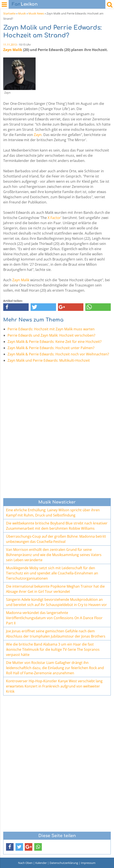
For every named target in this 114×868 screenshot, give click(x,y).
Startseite (9, 13)
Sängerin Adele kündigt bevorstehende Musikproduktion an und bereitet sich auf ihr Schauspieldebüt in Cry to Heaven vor (56, 602)
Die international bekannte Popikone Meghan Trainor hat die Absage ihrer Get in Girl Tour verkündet (55, 589)
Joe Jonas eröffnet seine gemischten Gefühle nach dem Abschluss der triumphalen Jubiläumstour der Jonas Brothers (56, 634)
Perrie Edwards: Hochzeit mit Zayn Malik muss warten (51, 329)
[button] (16, 307)
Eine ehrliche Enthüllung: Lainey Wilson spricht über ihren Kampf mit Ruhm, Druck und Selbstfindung (53, 513)
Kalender (41, 863)
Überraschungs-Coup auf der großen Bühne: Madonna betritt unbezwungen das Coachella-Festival (56, 539)
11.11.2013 (10, 45)
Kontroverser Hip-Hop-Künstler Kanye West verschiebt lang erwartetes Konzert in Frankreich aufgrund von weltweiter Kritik (54, 686)
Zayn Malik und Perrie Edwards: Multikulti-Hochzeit (49, 360)
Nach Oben (25, 863)
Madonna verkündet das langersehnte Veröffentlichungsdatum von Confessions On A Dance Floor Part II (54, 618)
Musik (22, 13)
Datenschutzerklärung (64, 863)
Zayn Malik (13, 50)
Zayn (38, 135)
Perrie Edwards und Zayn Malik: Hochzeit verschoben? (51, 335)
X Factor (54, 218)
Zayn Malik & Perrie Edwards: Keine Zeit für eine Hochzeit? (55, 342)
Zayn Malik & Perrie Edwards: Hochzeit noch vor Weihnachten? (58, 354)
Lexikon (25, 4)
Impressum (88, 863)
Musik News (36, 13)
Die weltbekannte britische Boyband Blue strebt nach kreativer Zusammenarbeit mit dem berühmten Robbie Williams (57, 526)
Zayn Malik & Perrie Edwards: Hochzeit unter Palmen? (51, 348)
